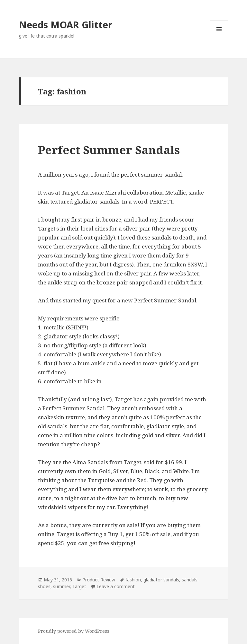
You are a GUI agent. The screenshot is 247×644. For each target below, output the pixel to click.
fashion (133, 580)
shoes (44, 586)
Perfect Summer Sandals (109, 150)
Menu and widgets (219, 38)
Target (79, 586)
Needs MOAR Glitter (66, 25)
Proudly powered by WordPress (74, 631)
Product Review (99, 580)
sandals (190, 580)
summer (61, 586)
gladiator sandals (161, 580)
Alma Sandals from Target (107, 462)
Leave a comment (116, 586)
